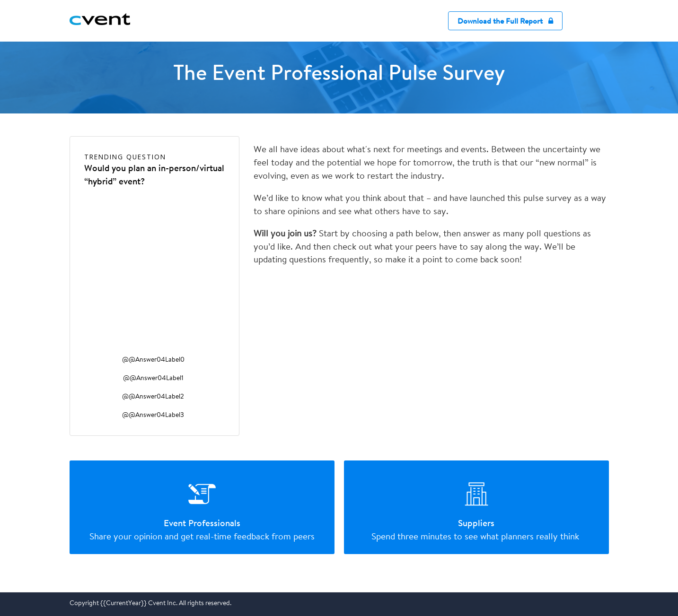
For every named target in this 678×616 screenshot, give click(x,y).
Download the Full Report (505, 21)
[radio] (202, 507)
